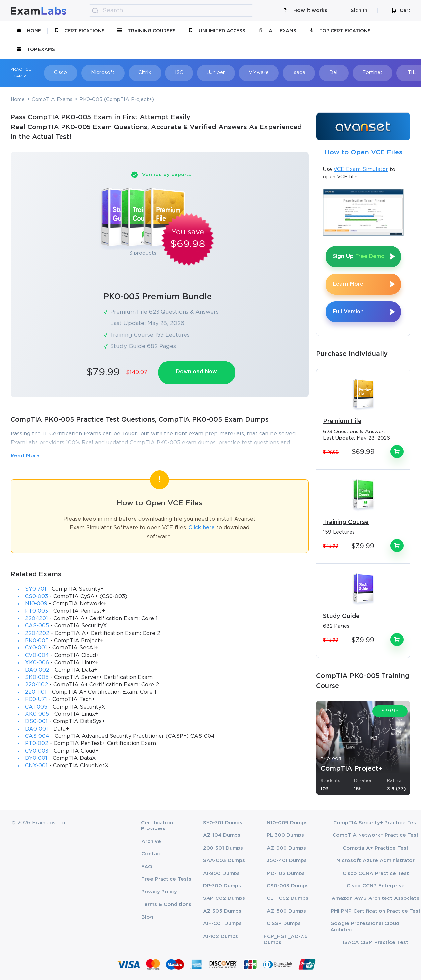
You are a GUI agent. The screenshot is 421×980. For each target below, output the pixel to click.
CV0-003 (37, 751)
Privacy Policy (159, 892)
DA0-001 (37, 729)
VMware (258, 72)
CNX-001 (36, 766)
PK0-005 (37, 641)
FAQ (147, 867)
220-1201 (37, 619)
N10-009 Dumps (287, 823)
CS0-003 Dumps (288, 886)
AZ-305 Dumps (222, 911)
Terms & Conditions (166, 905)
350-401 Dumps (287, 861)
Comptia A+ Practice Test (376, 848)
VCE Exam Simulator (361, 169)
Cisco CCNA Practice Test (376, 873)
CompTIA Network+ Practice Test (376, 835)
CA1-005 (36, 707)
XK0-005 (37, 714)
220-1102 (37, 685)
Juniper (215, 72)
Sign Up (359, 257)
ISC (179, 72)
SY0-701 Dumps (223, 823)
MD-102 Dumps (286, 873)
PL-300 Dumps (285, 835)
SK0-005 (37, 677)
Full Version (348, 312)
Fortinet (371, 72)
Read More (25, 456)
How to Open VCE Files (363, 152)
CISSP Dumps (284, 924)
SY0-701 (36, 589)
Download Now (197, 372)
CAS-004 (37, 736)
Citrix (145, 72)
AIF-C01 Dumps (222, 924)
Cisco (61, 72)
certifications (79, 31)
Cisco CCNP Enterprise (376, 886)
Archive (151, 841)
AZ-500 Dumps (286, 911)
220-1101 (36, 692)
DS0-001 (36, 722)
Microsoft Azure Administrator (376, 861)
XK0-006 (37, 663)
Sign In (359, 10)
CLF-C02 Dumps (287, 898)
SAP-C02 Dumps (224, 898)
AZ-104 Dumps (222, 835)
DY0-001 (36, 758)
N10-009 (36, 604)
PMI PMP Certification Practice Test (376, 911)
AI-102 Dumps (221, 936)
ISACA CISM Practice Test (376, 942)
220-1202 (37, 633)
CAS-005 (37, 626)
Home (29, 31)
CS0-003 (37, 597)
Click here (202, 528)
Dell (333, 72)
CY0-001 (36, 648)
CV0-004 (37, 655)
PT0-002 (37, 744)
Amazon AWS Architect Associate (376, 898)
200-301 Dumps (223, 848)
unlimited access (217, 31)
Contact (152, 854)
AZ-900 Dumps (286, 848)
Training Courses (147, 31)
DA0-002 (37, 670)
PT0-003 (37, 611)
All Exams (277, 31)
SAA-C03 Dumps (224, 861)
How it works (305, 10)
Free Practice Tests (166, 879)
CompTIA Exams (52, 99)
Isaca (298, 72)
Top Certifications (340, 31)
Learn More (348, 284)
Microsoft (103, 72)
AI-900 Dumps (221, 873)
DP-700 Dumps (222, 886)
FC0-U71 (36, 700)
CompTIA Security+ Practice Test (376, 823)
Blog (147, 917)
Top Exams (36, 50)
